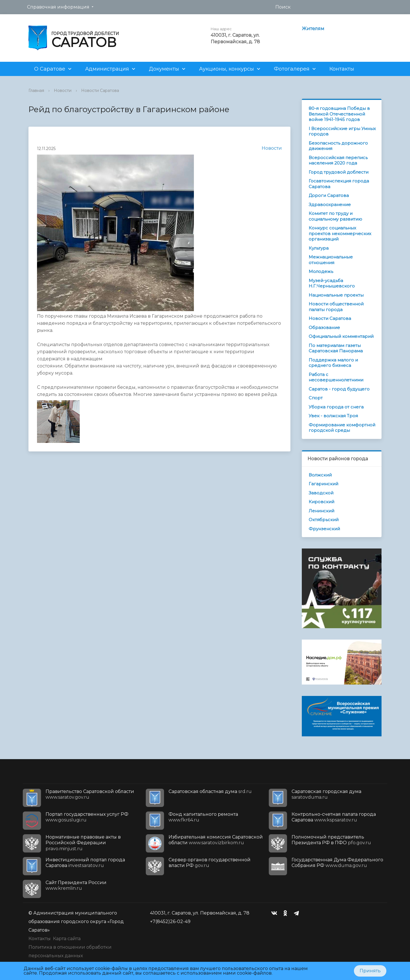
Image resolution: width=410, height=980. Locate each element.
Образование (324, 327)
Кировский (321, 502)
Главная (36, 91)
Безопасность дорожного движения (338, 146)
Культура (319, 248)
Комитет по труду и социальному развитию (335, 216)
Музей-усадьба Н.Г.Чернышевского (332, 283)
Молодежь (321, 271)
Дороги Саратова (329, 195)
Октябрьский (324, 520)
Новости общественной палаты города (336, 307)
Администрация (107, 69)
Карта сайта (67, 939)
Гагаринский (323, 484)
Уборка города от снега (336, 407)
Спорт (316, 398)
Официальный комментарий (341, 336)
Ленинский (321, 511)
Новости (63, 91)
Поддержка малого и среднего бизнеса (333, 363)
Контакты (342, 69)
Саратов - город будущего (339, 389)
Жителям (313, 29)
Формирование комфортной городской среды (342, 428)
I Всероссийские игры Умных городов (342, 131)
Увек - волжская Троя (333, 416)
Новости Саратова (100, 91)
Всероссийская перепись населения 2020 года (338, 160)
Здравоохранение (330, 205)
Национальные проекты (336, 295)
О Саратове (50, 69)
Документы (164, 69)
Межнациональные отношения (331, 260)
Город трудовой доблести (339, 172)
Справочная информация (58, 7)
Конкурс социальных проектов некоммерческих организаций (340, 233)
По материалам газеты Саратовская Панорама (336, 348)
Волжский (320, 475)
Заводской (321, 493)
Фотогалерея (292, 69)
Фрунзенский (324, 529)
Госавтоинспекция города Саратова (339, 184)
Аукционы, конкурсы (226, 69)
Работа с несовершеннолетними (336, 377)
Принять (370, 971)
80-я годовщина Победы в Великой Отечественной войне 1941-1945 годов (339, 114)
